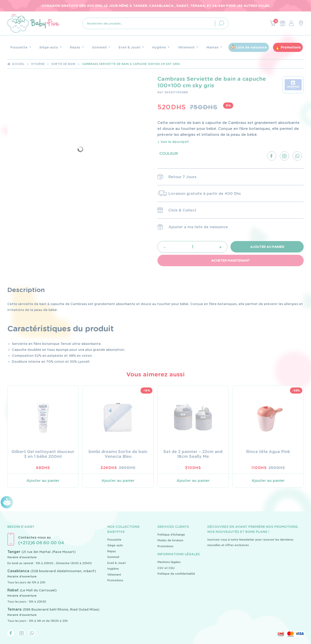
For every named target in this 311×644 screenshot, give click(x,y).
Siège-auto (115, 545)
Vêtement (114, 575)
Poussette (114, 540)
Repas (112, 551)
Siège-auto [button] (49, 47)
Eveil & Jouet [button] (130, 47)
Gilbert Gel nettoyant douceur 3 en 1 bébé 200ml (43, 454)
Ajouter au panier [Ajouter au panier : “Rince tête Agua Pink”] (268, 481)
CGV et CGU (166, 568)
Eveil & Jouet (116, 563)
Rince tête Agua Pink (268, 452)
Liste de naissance (252, 47)
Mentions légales (169, 562)
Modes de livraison (170, 540)
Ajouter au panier (267, 247)
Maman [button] (213, 47)
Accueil (18, 64)
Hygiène (38, 64)
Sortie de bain (63, 64)
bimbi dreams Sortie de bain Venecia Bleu (118, 454)
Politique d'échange (171, 535)
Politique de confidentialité (176, 574)
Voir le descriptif (173, 142)
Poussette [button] (19, 47)
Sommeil (113, 557)
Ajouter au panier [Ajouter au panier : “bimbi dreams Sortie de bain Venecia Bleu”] (118, 481)
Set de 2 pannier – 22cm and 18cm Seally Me (193, 454)
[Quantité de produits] (192, 247)
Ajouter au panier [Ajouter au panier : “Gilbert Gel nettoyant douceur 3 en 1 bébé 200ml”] (43, 481)
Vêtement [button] (187, 47)
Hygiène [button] (160, 47)
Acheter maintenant (231, 260)
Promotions (291, 47)
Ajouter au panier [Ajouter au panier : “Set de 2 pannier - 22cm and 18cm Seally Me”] (193, 481)
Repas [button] (75, 47)
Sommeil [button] (100, 47)
